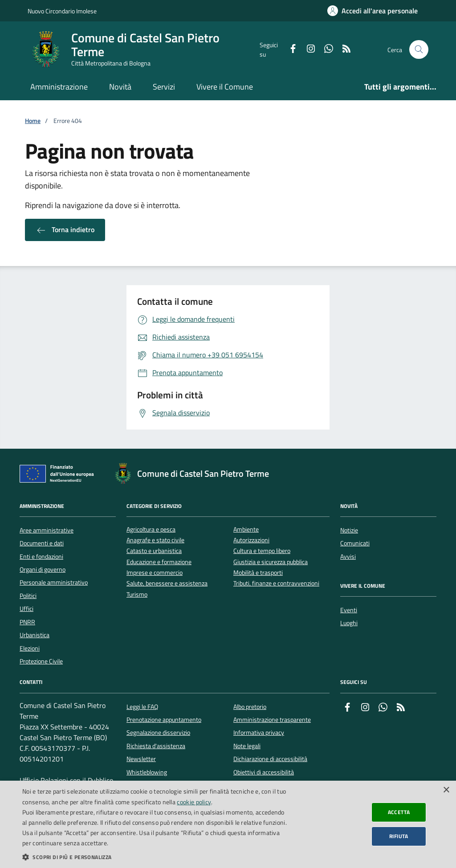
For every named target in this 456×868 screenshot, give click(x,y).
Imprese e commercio (155, 573)
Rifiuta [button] (399, 836)
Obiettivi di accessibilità (264, 772)
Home (33, 121)
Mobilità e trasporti (258, 573)
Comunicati (355, 543)
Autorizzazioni (251, 540)
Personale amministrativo (54, 582)
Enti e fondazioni (41, 557)
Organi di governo (43, 569)
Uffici (26, 609)
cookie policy (194, 802)
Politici (28, 596)
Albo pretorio (250, 707)
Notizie (349, 530)
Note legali (247, 746)
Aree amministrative (47, 530)
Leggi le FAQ (142, 707)
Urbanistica (35, 635)
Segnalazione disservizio (158, 733)
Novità (120, 87)
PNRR (27, 622)
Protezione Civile (41, 661)
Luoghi (349, 623)
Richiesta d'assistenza (156, 746)
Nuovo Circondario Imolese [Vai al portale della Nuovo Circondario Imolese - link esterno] (62, 11)
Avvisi (348, 557)
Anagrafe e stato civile (155, 540)
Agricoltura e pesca (151, 530)
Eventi (349, 610)
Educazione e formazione (159, 562)
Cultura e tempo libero (262, 551)
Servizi (164, 87)
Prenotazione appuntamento (164, 720)
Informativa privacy (259, 733)
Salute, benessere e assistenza (167, 583)
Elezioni (30, 648)
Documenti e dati (42, 543)
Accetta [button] (399, 812)
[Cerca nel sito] (419, 50)
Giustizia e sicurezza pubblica (271, 562)
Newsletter (141, 759)
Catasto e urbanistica (154, 551)
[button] (155, 857)
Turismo (137, 595)
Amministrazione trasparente (272, 720)
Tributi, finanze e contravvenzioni (276, 583)
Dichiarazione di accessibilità (270, 759)
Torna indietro (65, 230)
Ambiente (246, 530)
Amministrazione (59, 87)
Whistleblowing (147, 772)
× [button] (446, 790)
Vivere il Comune (225, 87)
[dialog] (228, 824)
